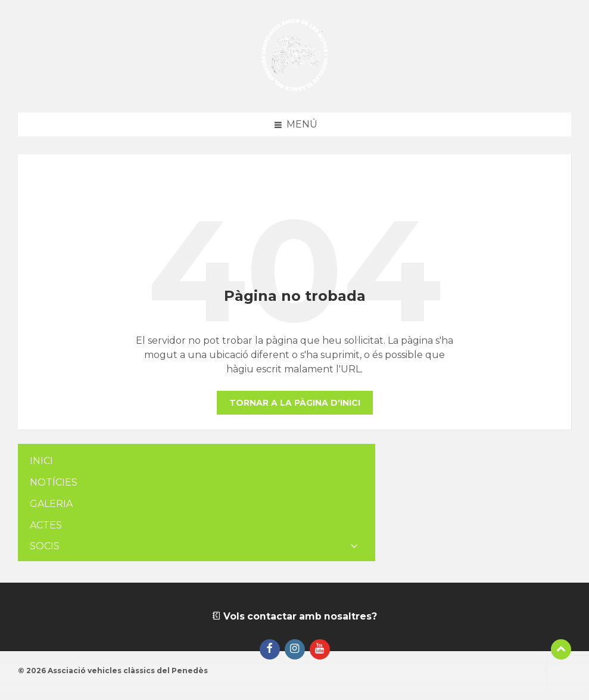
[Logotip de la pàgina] (294, 89)
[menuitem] (197, 461)
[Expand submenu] (354, 546)
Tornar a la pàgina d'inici (295, 403)
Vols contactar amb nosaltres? (294, 616)
